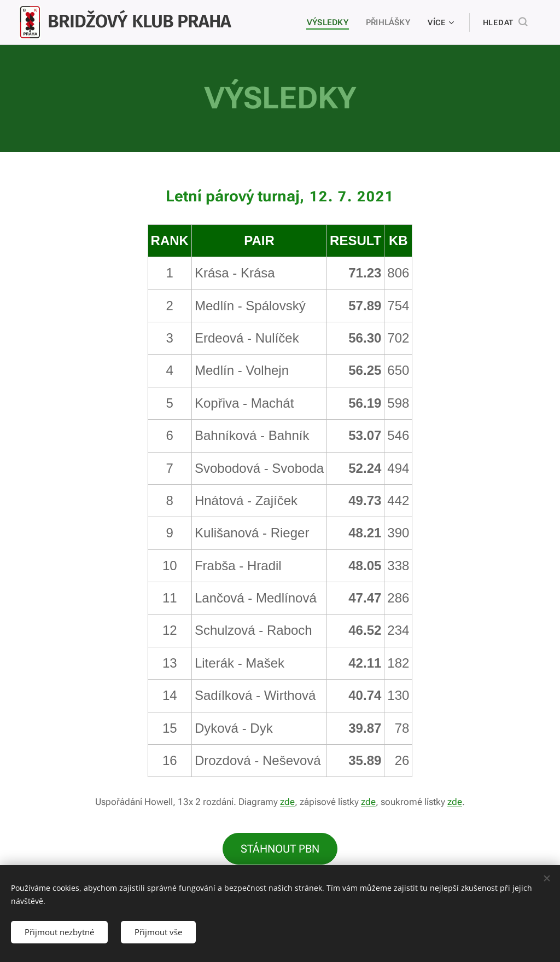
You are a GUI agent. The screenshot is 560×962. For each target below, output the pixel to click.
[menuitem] (330, 22)
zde (287, 802)
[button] (505, 22)
